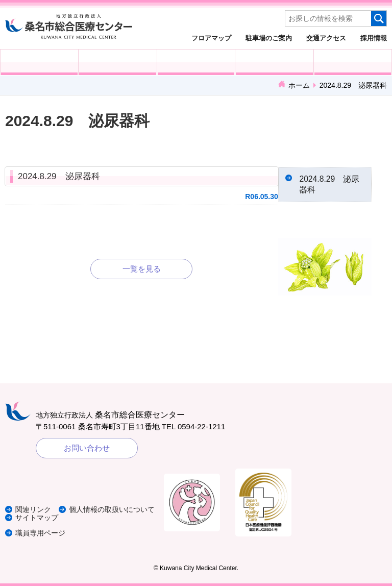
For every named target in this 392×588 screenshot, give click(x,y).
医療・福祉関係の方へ (196, 62)
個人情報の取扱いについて (61, 512)
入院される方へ (117, 62)
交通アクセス (326, 38)
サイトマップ (38, 519)
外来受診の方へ (39, 62)
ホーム (299, 85)
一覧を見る (142, 269)
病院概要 (353, 62)
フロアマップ (211, 38)
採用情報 (374, 38)
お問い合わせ (87, 450)
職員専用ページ (42, 535)
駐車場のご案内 (269, 38)
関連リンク (34, 504)
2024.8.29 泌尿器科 (59, 176)
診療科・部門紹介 (274, 62)
